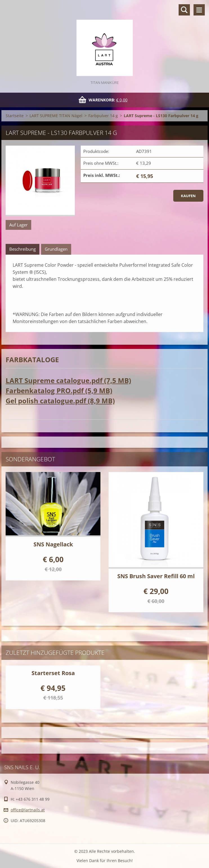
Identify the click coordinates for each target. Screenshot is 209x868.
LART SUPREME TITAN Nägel (56, 116)
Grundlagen (56, 249)
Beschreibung (23, 249)
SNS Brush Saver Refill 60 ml (156, 576)
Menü (199, 10)
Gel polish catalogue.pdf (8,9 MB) (60, 401)
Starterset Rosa (53, 673)
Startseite (15, 116)
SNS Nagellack (53, 544)
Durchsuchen (184, 10)
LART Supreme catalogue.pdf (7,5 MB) (68, 380)
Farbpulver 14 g (103, 116)
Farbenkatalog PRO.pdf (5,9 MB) (59, 390)
